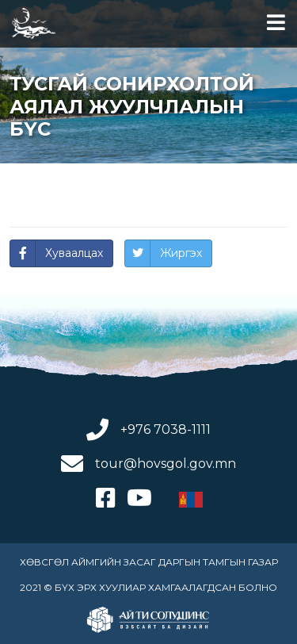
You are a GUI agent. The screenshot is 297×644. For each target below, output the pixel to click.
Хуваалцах (74, 253)
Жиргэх (181, 253)
